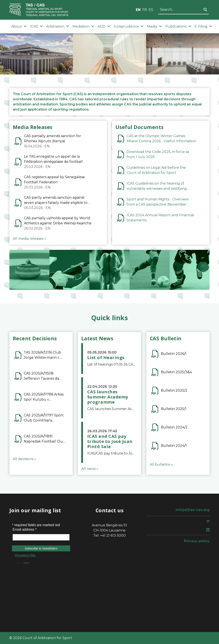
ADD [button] (104, 26)
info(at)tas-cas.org (193, 510)
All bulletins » (161, 464)
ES (151, 10)
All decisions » (24, 459)
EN (138, 10)
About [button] (19, 26)
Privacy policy (197, 541)
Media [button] (154, 26)
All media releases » (29, 239)
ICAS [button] (36, 26)
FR (145, 10)
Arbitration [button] (58, 26)
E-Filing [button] (203, 26)
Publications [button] (178, 26)
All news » (90, 469)
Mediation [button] (83, 26)
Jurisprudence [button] (129, 26)
